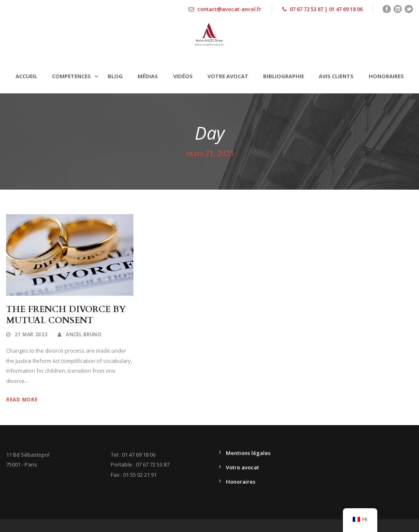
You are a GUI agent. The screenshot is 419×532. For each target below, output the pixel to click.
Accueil (26, 76)
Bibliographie (284, 76)
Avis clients (336, 76)
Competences (71, 76)
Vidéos (183, 76)
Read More (22, 400)
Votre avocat (228, 76)
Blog (115, 76)
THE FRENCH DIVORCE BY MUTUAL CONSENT (66, 315)
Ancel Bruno (84, 334)
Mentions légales (248, 453)
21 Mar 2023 (31, 334)
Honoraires (386, 76)
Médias (148, 76)
